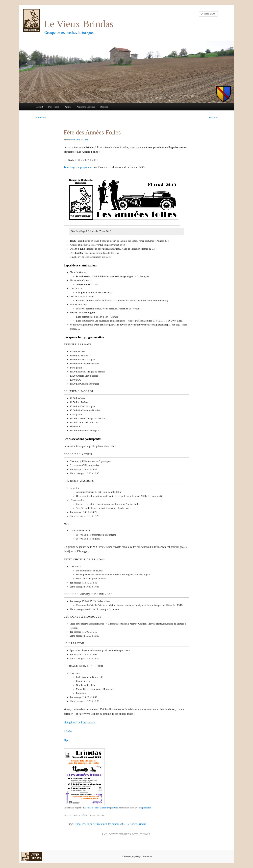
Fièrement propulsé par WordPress (137, 856)
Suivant (213, 117)
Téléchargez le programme (78, 167)
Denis (86, 140)
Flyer (66, 740)
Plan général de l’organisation (80, 723)
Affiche (68, 731)
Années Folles (93, 808)
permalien (147, 808)
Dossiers (104, 107)
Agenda (68, 107)
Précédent (41, 117)
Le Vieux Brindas (79, 24)
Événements (105, 808)
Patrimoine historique (86, 107)
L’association (54, 107)
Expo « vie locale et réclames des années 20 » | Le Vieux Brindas (110, 824)
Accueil (39, 107)
